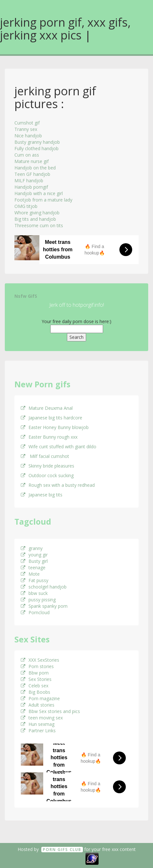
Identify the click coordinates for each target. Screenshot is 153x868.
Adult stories (38, 705)
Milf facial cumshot (45, 456)
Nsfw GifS (26, 296)
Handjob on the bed (35, 168)
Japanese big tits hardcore (52, 418)
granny (32, 548)
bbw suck (34, 593)
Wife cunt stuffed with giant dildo (59, 447)
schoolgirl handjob (44, 587)
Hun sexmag (38, 724)
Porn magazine (40, 698)
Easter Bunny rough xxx (49, 437)
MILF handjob (29, 180)
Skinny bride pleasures (48, 466)
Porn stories (37, 666)
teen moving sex (42, 718)
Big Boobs (36, 692)
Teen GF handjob (32, 174)
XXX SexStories (40, 660)
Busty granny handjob (37, 142)
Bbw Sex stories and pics (50, 711)
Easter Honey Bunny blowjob (55, 427)
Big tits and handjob (35, 219)
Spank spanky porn (44, 606)
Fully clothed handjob (36, 148)
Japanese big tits (42, 495)
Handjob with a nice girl (39, 193)
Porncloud (35, 612)
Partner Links (38, 730)
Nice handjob (28, 136)
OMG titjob (26, 206)
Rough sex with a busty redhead (58, 485)
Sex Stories (36, 679)
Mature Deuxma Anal (47, 408)
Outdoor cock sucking (47, 475)
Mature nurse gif (32, 161)
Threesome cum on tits (39, 225)
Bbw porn (35, 673)
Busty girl (34, 561)
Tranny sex (26, 129)
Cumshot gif (27, 123)
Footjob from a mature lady (43, 200)
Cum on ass (27, 155)
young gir (34, 555)
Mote (30, 574)
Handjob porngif (31, 187)
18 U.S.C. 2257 (69, 858)
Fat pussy (35, 580)
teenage (33, 567)
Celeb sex (35, 686)
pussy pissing (38, 600)
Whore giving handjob (37, 213)
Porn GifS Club (62, 850)
